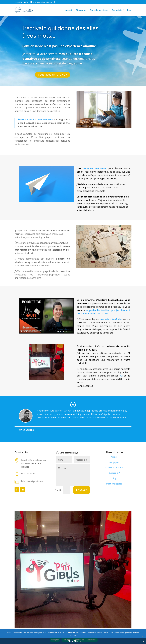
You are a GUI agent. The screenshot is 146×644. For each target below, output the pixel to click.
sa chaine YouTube (111, 319)
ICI (121, 376)
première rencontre (95, 168)
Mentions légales (114, 484)
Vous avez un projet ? (53, 75)
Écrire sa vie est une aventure (36, 120)
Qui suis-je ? (118, 10)
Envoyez (82, 490)
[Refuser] (142, 636)
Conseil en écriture (99, 10)
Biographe (81, 10)
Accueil (69, 10)
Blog (129, 10)
